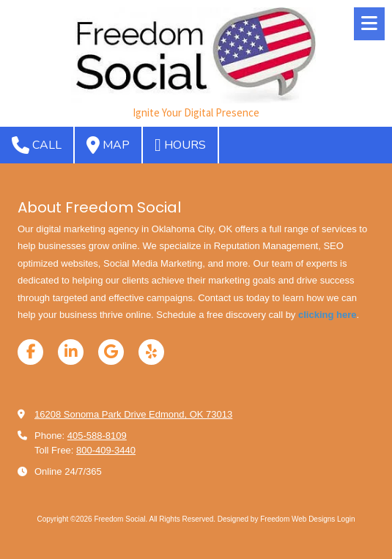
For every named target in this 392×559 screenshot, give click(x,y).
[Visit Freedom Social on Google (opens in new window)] (111, 352)
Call (37, 145)
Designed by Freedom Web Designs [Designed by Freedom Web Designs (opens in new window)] (276, 519)
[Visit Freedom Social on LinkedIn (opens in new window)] (71, 352)
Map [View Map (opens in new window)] (108, 145)
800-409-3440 (106, 450)
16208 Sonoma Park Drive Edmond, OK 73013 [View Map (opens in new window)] (133, 414)
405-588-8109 (97, 436)
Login (346, 519)
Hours (180, 145)
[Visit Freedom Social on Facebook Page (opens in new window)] (30, 352)
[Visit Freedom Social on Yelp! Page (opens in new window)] (151, 352)
